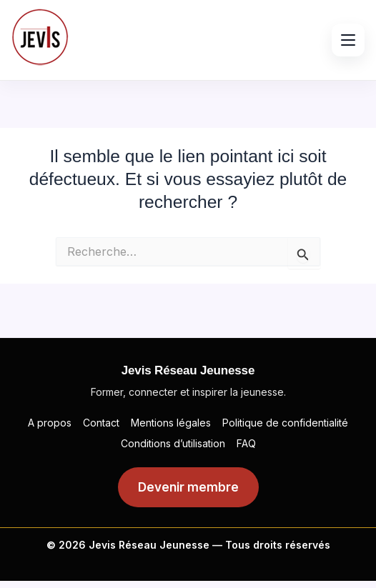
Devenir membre (188, 487)
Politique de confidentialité (285, 423)
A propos (50, 423)
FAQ (246, 443)
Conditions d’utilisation (173, 443)
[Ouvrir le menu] (348, 40)
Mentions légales (171, 423)
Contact (101, 423)
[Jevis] (40, 37)
